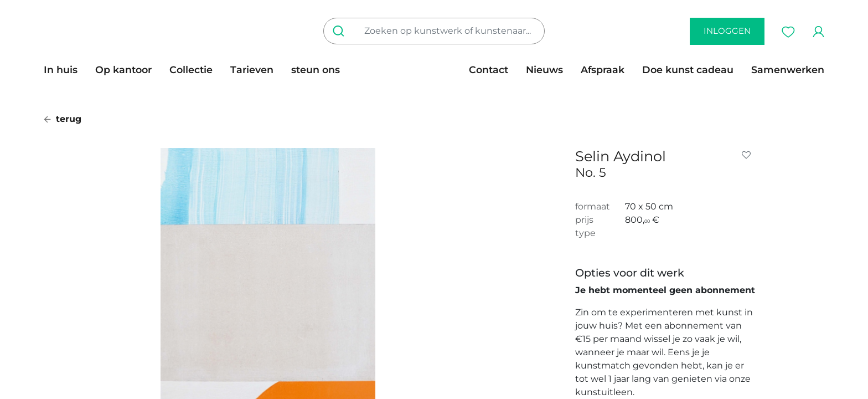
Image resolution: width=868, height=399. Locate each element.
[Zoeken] (341, 31)
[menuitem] (65, 70)
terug (63, 119)
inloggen (727, 31)
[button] (748, 155)
